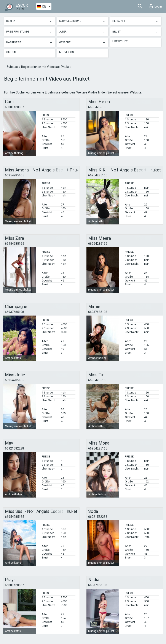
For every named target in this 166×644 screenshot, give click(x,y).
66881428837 (14, 107)
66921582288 (14, 448)
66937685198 (14, 312)
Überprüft (120, 41)
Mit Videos (67, 52)
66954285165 (98, 107)
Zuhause (13, 67)
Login (156, 6)
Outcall (12, 52)
